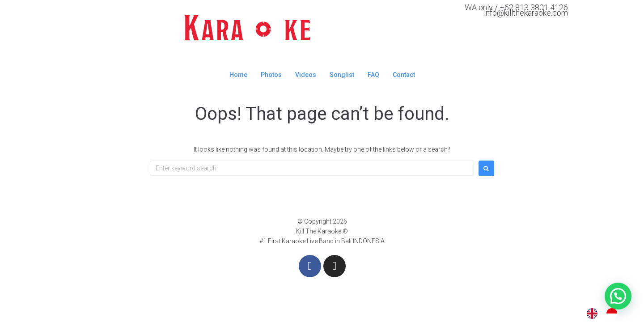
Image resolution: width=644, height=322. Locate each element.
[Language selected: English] (606, 314)
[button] (618, 296)
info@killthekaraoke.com (526, 13)
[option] (614, 314)
